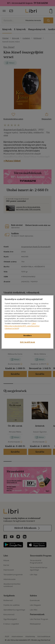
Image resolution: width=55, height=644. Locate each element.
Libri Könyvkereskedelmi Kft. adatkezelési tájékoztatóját (22, 326)
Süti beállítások (27, 342)
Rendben (28, 336)
